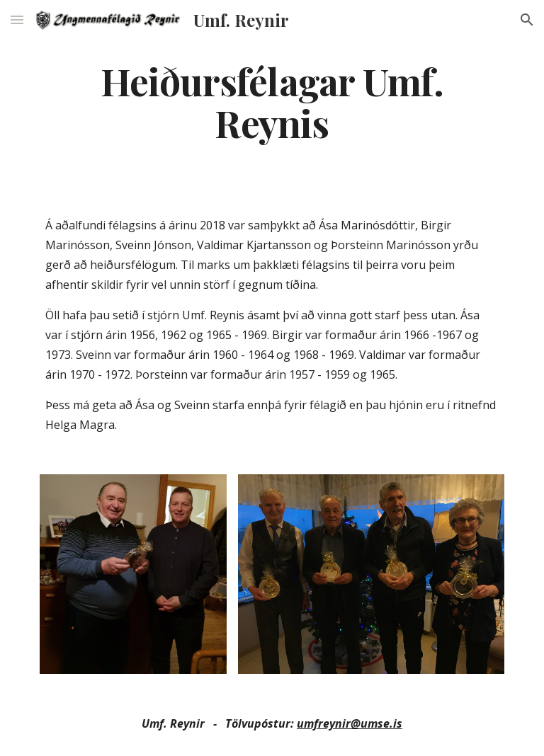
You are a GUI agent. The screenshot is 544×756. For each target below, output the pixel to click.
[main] (272, 101)
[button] (17, 19)
